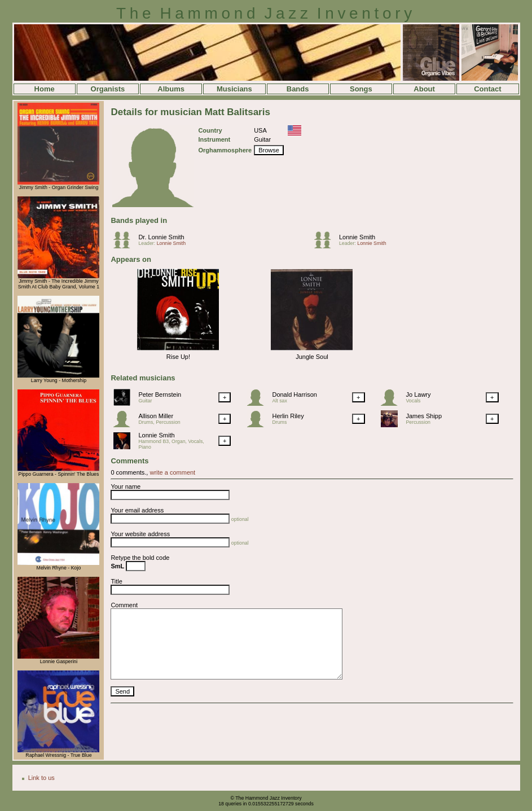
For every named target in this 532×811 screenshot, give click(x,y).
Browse (269, 150)
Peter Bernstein (160, 394)
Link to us (41, 778)
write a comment (172, 472)
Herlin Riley (288, 416)
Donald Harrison (294, 394)
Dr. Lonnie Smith (161, 237)
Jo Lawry (418, 394)
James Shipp (424, 416)
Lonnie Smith (171, 243)
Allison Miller (156, 416)
